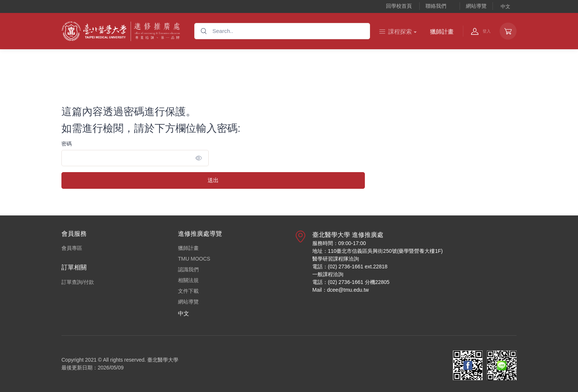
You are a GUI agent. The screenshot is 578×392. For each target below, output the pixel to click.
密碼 (67, 144)
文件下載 (188, 291)
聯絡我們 (436, 6)
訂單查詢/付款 (78, 282)
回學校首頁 (399, 6)
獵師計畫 (442, 32)
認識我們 (188, 269)
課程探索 (396, 32)
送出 (213, 180)
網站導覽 (476, 6)
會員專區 (72, 248)
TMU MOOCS (194, 259)
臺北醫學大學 (163, 360)
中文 (505, 6)
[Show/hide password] (199, 158)
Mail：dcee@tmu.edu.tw (341, 290)
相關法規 (188, 280)
